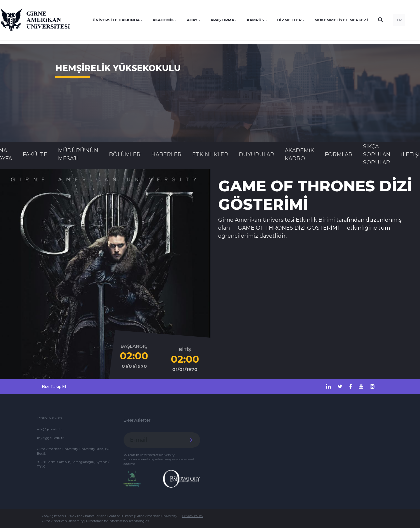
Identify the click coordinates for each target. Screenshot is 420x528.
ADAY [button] (192, 20)
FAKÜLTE (35, 154)
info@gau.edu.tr (49, 429)
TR (399, 20)
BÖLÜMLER (125, 154)
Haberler (166, 154)
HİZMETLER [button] (289, 20)
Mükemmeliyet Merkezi (341, 20)
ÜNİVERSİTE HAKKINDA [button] (116, 20)
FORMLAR (339, 154)
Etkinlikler (210, 154)
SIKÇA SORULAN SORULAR (377, 154)
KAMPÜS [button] (255, 20)
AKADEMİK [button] (163, 20)
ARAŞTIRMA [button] (222, 20)
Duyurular (256, 154)
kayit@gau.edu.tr (50, 438)
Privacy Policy (193, 516)
